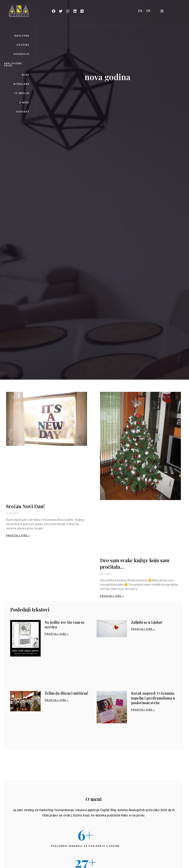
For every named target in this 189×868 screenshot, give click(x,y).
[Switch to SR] (148, 11)
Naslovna (22, 36)
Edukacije (22, 54)
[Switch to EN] (140, 11)
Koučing (23, 45)
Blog (26, 75)
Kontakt (23, 112)
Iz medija (22, 93)
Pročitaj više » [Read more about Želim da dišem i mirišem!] (57, 700)
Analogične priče (13, 65)
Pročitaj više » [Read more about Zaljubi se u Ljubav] (143, 629)
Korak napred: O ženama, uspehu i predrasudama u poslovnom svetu (153, 698)
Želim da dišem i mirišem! (66, 693)
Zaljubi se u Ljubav (147, 622)
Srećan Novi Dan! (25, 506)
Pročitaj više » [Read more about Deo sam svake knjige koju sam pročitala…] (112, 596)
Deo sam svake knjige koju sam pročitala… (135, 563)
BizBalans (22, 84)
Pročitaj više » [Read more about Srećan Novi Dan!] (18, 536)
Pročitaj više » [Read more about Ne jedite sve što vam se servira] (57, 634)
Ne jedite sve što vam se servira (65, 625)
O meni (24, 103)
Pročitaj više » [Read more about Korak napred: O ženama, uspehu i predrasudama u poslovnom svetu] (143, 710)
